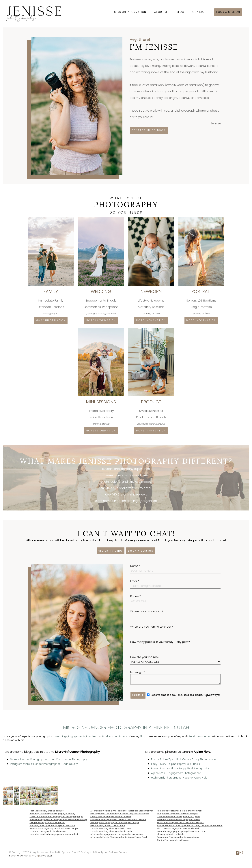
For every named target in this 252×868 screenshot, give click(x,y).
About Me (161, 12)
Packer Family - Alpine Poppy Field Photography (180, 769)
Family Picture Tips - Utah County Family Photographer (184, 759)
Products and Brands (115, 737)
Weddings (61, 737)
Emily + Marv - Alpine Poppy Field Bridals (176, 764)
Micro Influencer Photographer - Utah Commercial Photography (49, 759)
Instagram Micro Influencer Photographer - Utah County (44, 764)
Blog (180, 12)
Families (91, 737)
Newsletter (46, 856)
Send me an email (200, 737)
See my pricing (111, 551)
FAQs (35, 856)
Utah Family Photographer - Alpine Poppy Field (179, 778)
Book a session (228, 12)
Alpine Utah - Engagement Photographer (176, 773)
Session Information (130, 12)
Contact (199, 12)
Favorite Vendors (19, 856)
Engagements (77, 737)
